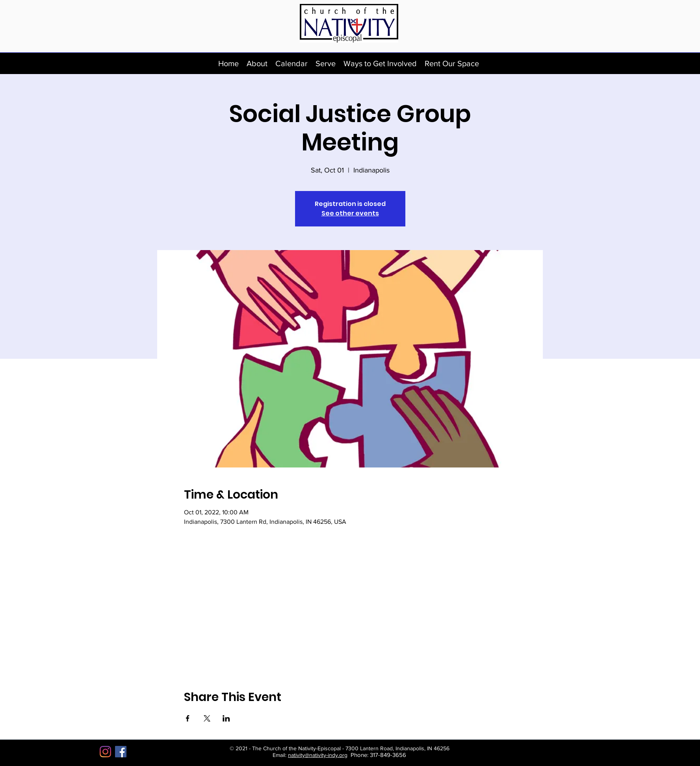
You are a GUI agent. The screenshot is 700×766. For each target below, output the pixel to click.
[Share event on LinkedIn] (226, 718)
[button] (257, 63)
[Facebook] (121, 752)
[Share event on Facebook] (188, 718)
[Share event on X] (207, 718)
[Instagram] (105, 752)
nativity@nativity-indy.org (318, 755)
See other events (350, 213)
